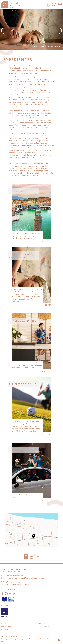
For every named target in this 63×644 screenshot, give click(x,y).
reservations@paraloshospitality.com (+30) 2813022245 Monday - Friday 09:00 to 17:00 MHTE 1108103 (23, 583)
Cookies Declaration (42, 626)
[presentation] (3, 31)
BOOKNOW (54, 5)
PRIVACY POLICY (8, 626)
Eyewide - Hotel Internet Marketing (34, 639)
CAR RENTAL (6, 629)
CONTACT (5, 623)
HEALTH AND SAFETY (41, 623)
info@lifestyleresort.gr (13, 575)
